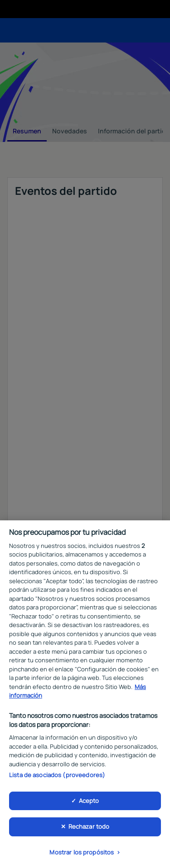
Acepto (89, 802)
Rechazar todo (89, 829)
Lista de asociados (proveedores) (57, 777)
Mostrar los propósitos (82, 854)
